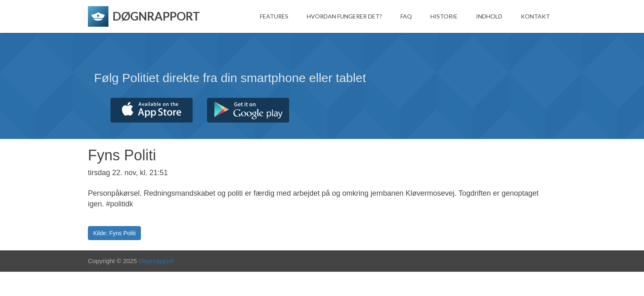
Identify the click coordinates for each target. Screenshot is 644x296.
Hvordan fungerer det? (344, 16)
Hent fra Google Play (248, 110)
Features (274, 16)
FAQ (406, 16)
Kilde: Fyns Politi (114, 233)
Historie (444, 16)
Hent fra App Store (152, 110)
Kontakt (535, 16)
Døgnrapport (156, 261)
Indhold (489, 16)
